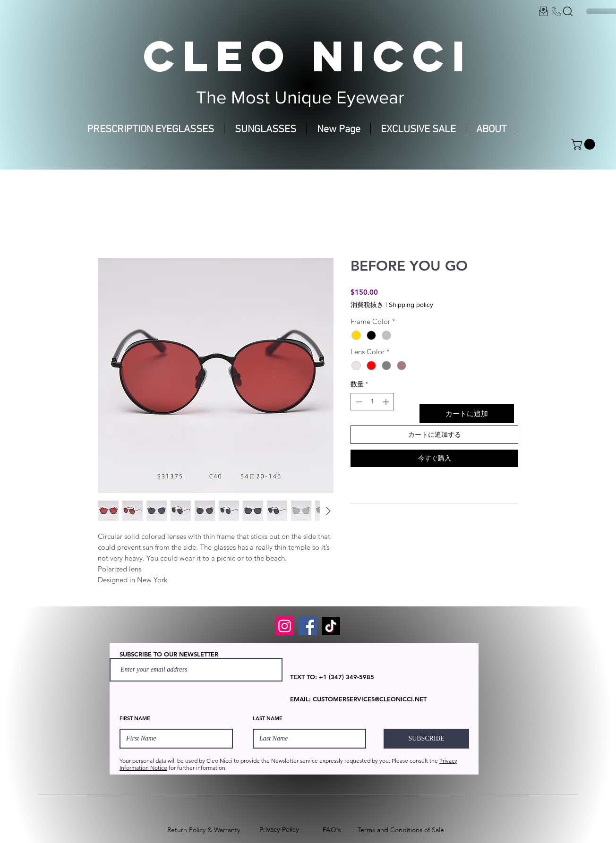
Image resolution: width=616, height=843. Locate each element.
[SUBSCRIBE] (426, 739)
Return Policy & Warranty (204, 830)
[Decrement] (358, 402)
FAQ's (332, 830)
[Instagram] (285, 626)
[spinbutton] (372, 402)
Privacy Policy (279, 829)
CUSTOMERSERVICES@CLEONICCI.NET (370, 699)
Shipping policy (411, 305)
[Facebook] (308, 626)
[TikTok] (331, 626)
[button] (584, 144)
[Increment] (387, 402)
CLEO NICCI (308, 56)
